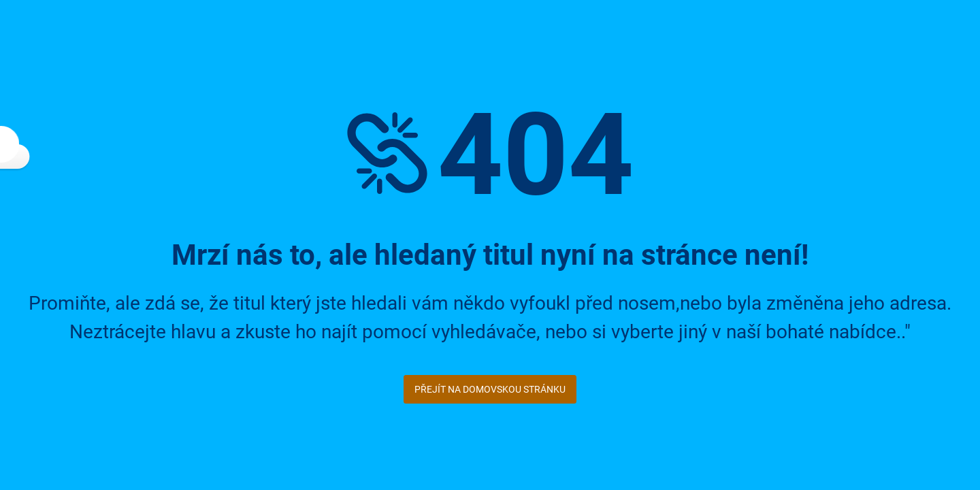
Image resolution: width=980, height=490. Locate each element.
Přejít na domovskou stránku (490, 389)
